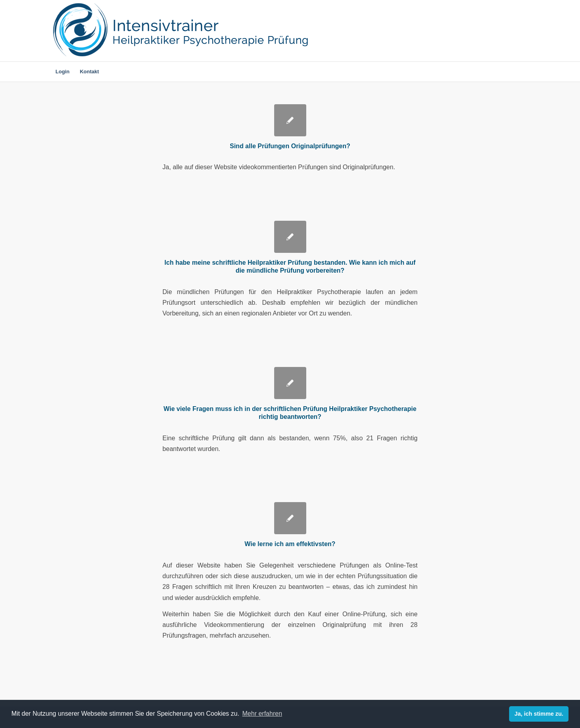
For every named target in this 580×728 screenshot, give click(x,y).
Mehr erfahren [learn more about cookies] (262, 714)
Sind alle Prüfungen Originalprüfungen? (290, 146)
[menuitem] (62, 72)
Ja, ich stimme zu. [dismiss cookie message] (539, 714)
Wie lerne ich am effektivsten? (290, 544)
